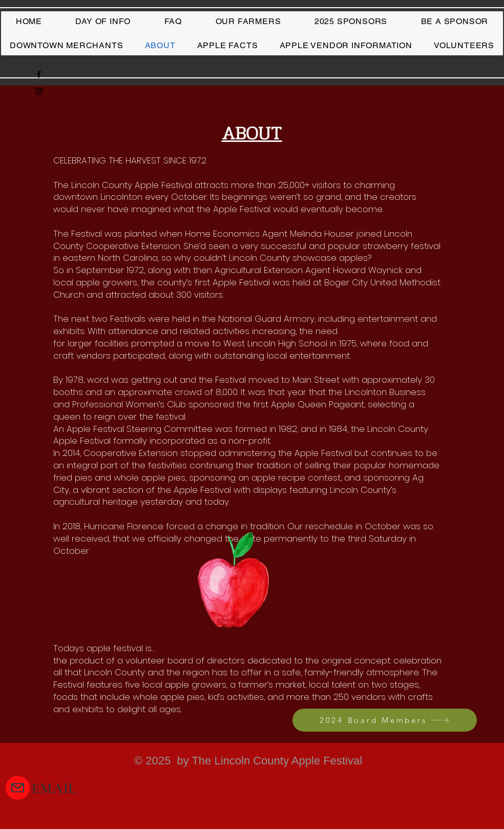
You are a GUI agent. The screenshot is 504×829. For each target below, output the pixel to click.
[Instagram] (39, 91)
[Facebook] (39, 74)
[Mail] (18, 788)
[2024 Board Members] (385, 720)
